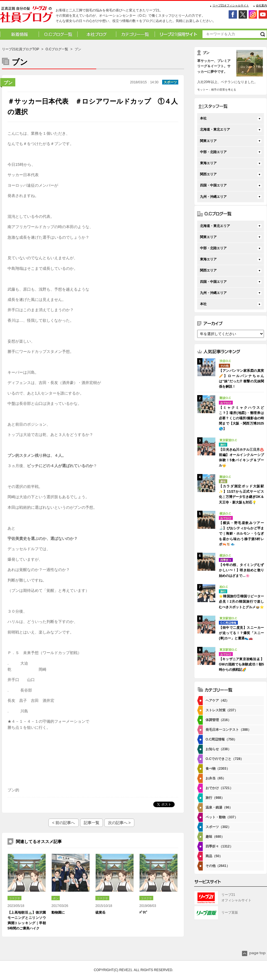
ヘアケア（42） (217, 700)
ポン (56, 898)
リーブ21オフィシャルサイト (231, 5)
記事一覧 (92, 823)
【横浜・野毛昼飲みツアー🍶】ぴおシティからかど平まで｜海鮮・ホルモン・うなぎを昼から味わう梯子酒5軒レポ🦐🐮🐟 (241, 534)
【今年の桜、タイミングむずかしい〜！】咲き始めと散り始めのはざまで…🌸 (241, 570)
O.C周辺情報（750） (221, 739)
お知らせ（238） (218, 749)
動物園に (58, 912)
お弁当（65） (216, 778)
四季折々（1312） (219, 846)
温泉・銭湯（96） (219, 807)
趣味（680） (215, 837)
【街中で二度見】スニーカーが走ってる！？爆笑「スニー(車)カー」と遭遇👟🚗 (241, 633)
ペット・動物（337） (222, 817)
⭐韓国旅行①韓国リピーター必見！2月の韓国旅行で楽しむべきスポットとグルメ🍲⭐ (241, 602)
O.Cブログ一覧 (57, 49)
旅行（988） (215, 798)
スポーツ (170, 82)
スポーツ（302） (218, 827)
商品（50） (214, 856)
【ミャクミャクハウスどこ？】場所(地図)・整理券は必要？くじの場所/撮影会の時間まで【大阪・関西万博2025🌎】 (241, 418)
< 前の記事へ (63, 823)
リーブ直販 (230, 912)
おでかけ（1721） (219, 788)
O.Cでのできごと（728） (225, 759)
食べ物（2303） (218, 769)
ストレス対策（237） (222, 710)
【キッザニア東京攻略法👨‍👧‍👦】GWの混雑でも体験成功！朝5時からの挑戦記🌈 (241, 664)
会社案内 (261, 5)
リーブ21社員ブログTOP (21, 49)
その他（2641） (218, 866)
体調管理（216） (218, 720)
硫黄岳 (100, 912)
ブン (8, 83)
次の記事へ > (119, 823)
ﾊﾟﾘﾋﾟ (144, 912)
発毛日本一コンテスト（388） (228, 730)
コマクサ (14, 898)
